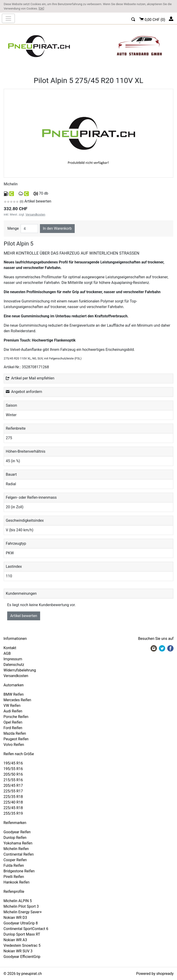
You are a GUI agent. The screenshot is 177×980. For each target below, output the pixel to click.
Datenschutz (14, 665)
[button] (133, 19)
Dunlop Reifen (15, 838)
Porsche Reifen (16, 717)
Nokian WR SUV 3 (18, 951)
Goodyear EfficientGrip (22, 957)
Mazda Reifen (15, 733)
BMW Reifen (14, 694)
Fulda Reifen (14, 865)
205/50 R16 (13, 774)
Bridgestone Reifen (19, 871)
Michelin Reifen (16, 849)
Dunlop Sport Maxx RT (22, 934)
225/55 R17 (13, 791)
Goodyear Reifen (17, 832)
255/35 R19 (13, 813)
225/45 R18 (13, 808)
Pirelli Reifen (14, 877)
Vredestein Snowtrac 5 (22, 945)
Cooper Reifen (15, 860)
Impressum (13, 659)
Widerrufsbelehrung (20, 670)
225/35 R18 (13, 797)
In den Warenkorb (57, 228)
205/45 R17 (13, 786)
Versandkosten (35, 214)
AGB (7, 653)
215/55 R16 (13, 780)
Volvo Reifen (14, 745)
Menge (13, 228)
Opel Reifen (13, 722)
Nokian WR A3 (15, 940)
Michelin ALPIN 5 (18, 901)
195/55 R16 (13, 769)
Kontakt (10, 648)
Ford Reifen (13, 728)
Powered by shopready (155, 974)
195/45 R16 (13, 763)
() (152, 19)
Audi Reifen (13, 711)
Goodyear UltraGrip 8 (21, 923)
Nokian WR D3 (15, 918)
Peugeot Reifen (16, 739)
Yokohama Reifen (18, 843)
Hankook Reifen (16, 882)
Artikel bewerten (24, 616)
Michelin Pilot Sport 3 (21, 906)
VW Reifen (12, 706)
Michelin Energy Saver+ (23, 912)
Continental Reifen (19, 854)
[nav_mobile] (8, 18)
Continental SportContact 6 (26, 929)
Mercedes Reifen (17, 700)
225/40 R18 (13, 802)
